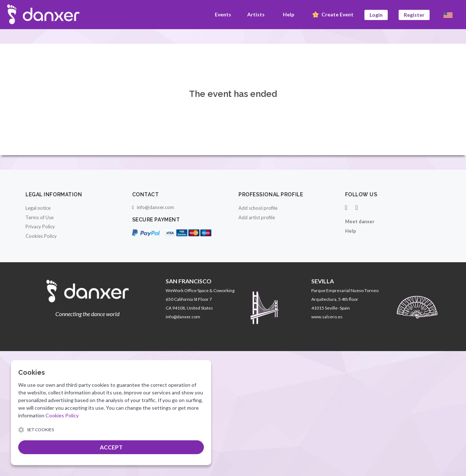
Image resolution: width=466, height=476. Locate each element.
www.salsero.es (327, 317)
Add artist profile (257, 217)
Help (289, 14)
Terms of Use (40, 217)
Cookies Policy (41, 236)
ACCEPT (111, 447)
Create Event (332, 15)
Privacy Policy (40, 227)
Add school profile (258, 208)
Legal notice (38, 208)
